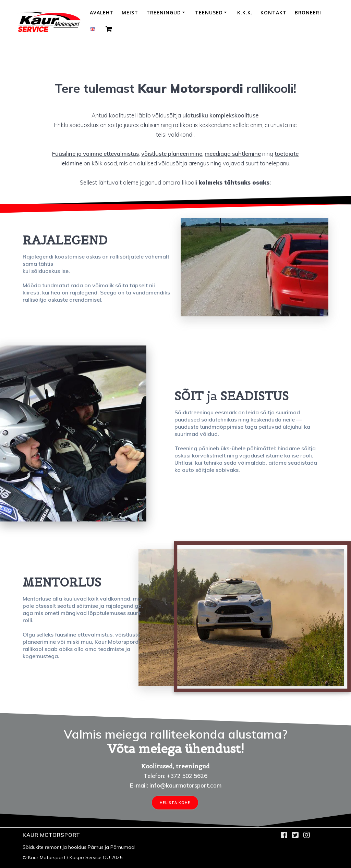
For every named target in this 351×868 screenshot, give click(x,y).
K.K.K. (245, 12)
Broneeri (308, 12)
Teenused (209, 12)
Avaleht (102, 12)
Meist (130, 12)
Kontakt (274, 12)
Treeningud (164, 12)
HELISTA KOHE (175, 803)
